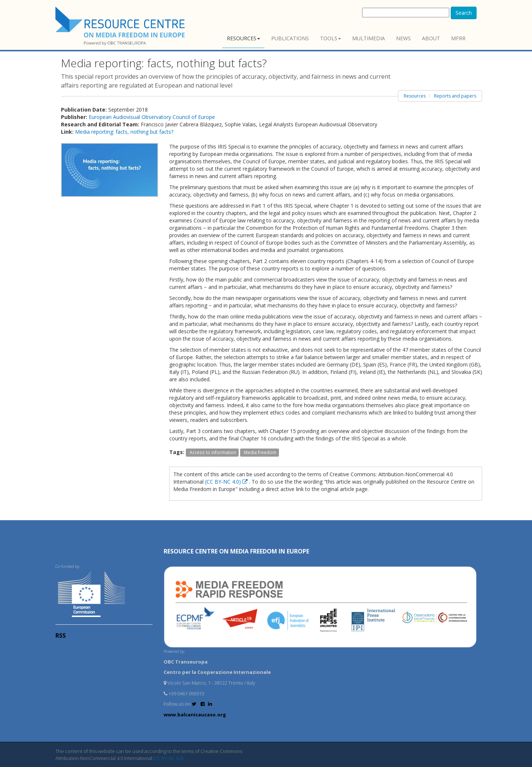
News (403, 38)
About (431, 38)
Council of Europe (194, 117)
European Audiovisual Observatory (131, 117)
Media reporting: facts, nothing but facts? (124, 132)
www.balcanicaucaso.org (195, 715)
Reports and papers (455, 96)
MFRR (458, 38)
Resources (243, 38)
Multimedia (369, 38)
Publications (290, 38)
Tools (330, 38)
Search (464, 13)
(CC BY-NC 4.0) (227, 482)
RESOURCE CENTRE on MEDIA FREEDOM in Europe (236, 551)
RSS (61, 635)
